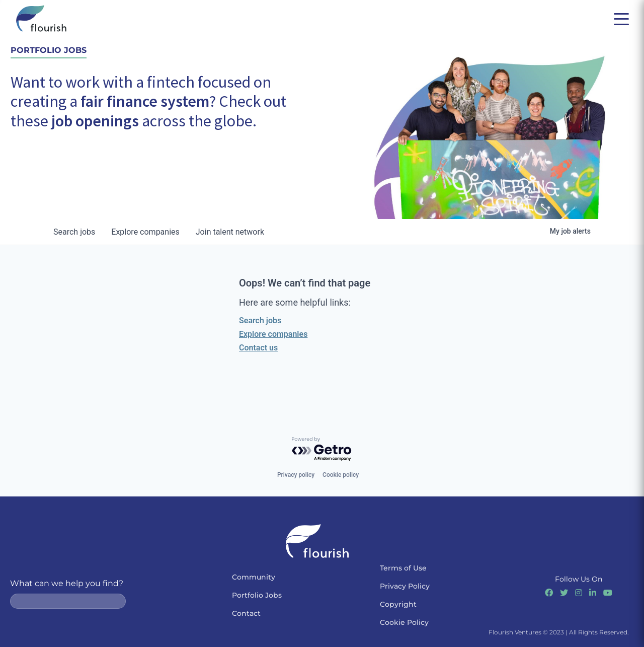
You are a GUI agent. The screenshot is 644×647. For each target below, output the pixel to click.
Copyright (398, 604)
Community (254, 577)
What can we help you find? (67, 583)
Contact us (258, 348)
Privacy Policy (405, 586)
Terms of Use (403, 568)
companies (145, 232)
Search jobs (260, 320)
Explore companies (273, 334)
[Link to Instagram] (579, 593)
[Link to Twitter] (564, 593)
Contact (246, 613)
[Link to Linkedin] (593, 593)
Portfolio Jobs (257, 595)
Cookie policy (341, 475)
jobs (74, 232)
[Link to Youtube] (608, 593)
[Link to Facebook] (549, 593)
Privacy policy (296, 475)
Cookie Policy (404, 622)
